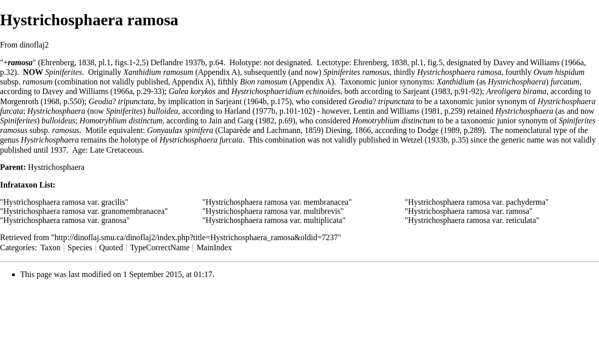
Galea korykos (192, 91)
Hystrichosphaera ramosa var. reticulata (472, 220)
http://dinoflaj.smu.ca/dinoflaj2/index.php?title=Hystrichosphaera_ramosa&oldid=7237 (196, 237)
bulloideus (58, 121)
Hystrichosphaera (517, 82)
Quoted (111, 247)
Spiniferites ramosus (357, 72)
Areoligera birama (516, 91)
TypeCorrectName (160, 247)
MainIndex (214, 247)
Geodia (100, 101)
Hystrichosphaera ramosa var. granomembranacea (84, 211)
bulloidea (163, 111)
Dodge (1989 (438, 130)
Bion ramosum (264, 82)
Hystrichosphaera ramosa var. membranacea (277, 202)
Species (80, 247)
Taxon (51, 247)
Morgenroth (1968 (30, 101)
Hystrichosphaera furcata (201, 140)
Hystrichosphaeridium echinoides (286, 91)
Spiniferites (63, 72)
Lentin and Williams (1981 (397, 111)
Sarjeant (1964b (241, 101)
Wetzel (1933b (424, 140)
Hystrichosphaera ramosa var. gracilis (64, 202)
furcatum (565, 82)
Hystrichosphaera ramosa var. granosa (65, 220)
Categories (17, 247)
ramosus (66, 130)
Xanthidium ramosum (158, 72)
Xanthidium (456, 82)
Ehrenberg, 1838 (67, 62)
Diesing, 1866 (348, 130)
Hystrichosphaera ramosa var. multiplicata (274, 220)
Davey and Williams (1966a (539, 62)
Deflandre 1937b (178, 62)
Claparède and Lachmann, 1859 (269, 130)
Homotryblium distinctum (121, 121)
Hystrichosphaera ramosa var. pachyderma (477, 202)
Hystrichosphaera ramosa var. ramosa (469, 211)
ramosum (37, 82)
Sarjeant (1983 (427, 91)
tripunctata (136, 101)
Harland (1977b (250, 111)
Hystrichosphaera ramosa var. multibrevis (273, 211)
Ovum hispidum (559, 72)
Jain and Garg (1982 (242, 121)
